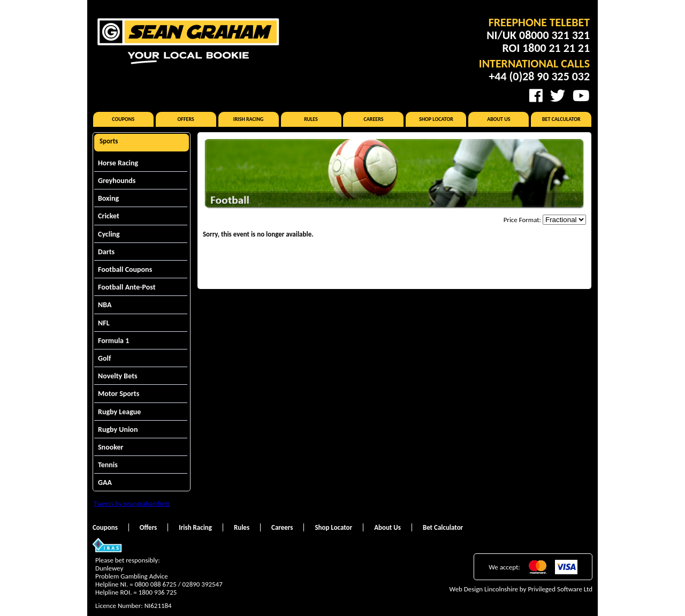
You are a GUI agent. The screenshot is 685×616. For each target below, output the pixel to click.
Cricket (109, 216)
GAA (105, 482)
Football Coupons (125, 269)
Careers (373, 119)
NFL (104, 323)
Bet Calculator (561, 119)
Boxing (108, 198)
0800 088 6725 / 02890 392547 (179, 584)
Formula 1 (113, 341)
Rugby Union (118, 429)
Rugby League (119, 412)
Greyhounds (117, 181)
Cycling (109, 234)
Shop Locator (436, 119)
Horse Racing (118, 163)
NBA (105, 305)
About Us (498, 119)
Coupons (123, 119)
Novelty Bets (118, 376)
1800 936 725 (158, 592)
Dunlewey (109, 568)
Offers (186, 119)
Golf (104, 358)
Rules (311, 119)
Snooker (111, 447)
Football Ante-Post (127, 287)
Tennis (108, 465)
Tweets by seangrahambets (132, 503)
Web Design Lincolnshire (484, 589)
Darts (106, 252)
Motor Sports (119, 394)
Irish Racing (249, 119)
